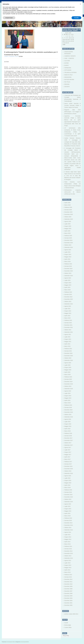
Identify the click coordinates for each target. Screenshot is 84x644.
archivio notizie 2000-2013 (71, 614)
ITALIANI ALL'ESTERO (70, 72)
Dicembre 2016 (68, 466)
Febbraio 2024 (68, 264)
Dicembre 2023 (68, 269)
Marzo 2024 (68, 262)
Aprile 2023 (67, 287)
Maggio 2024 (68, 257)
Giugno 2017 (68, 452)
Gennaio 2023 (68, 294)
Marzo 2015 (68, 516)
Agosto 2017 (68, 447)
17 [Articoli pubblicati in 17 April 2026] (70, 40)
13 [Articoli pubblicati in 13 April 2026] (63, 40)
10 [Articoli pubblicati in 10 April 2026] (70, 38)
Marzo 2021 (68, 346)
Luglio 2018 (67, 422)
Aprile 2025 (67, 231)
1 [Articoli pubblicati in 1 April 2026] (66, 36)
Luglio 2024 (67, 252)
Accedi (66, 623)
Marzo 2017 (68, 459)
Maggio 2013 (68, 568)
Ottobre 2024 (68, 245)
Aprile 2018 (67, 429)
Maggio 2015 (68, 511)
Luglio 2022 (67, 309)
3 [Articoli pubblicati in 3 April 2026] (69, 36)
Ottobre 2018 (68, 415)
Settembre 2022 (69, 304)
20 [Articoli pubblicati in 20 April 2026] (63, 41)
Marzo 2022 (68, 318)
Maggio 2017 (68, 455)
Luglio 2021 (67, 337)
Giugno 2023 (68, 283)
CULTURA (67, 61)
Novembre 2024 (69, 243)
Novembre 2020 (69, 356)
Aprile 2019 (67, 400)
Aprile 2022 (67, 316)
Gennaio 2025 (68, 238)
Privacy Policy (66, 636)
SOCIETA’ (67, 87)
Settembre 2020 (69, 360)
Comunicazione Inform (11, 642)
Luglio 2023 (67, 280)
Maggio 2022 (68, 313)
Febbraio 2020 (68, 377)
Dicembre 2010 (68, 584)
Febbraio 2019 (68, 405)
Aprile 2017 (67, 457)
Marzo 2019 (68, 403)
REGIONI (67, 84)
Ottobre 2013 (68, 556)
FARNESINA (68, 68)
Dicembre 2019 (68, 382)
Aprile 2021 (67, 344)
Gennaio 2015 (68, 520)
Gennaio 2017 (68, 464)
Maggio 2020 (68, 370)
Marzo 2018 (68, 431)
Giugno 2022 (68, 311)
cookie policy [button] (15, 9)
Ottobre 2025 (68, 217)
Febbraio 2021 (68, 349)
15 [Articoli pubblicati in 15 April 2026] (66, 40)
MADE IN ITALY (69, 75)
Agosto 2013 (68, 561)
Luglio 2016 (67, 478)
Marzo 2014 (68, 544)
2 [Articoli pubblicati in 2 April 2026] (68, 36)
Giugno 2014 (68, 537)
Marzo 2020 (68, 375)
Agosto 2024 (68, 250)
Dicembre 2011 (68, 582)
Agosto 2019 (68, 391)
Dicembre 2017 (68, 438)
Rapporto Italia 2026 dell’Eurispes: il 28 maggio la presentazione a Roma (72, 112)
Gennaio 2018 (68, 436)
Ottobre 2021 (68, 330)
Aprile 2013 (67, 570)
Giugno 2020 (68, 367)
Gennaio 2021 (68, 351)
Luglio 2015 (67, 506)
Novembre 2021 (69, 327)
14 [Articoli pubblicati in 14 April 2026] (65, 40)
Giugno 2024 (68, 254)
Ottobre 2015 (68, 499)
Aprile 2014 (67, 542)
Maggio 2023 (68, 285)
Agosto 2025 (68, 221)
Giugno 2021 (68, 339)
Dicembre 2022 (68, 297)
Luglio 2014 (67, 535)
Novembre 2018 (69, 412)
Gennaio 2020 (68, 379)
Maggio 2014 (68, 539)
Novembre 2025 (69, 214)
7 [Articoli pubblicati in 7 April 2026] (64, 38)
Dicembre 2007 (68, 591)
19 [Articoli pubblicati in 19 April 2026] (73, 40)
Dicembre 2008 (68, 589)
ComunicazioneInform (25, 642)
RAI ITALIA (67, 82)
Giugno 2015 (68, 509)
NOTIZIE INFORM (69, 80)
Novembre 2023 (69, 271)
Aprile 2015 (67, 513)
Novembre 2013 (69, 553)
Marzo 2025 (68, 233)
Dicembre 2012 (68, 579)
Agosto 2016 (68, 476)
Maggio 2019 (68, 398)
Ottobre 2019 (68, 386)
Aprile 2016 (67, 485)
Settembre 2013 (69, 558)
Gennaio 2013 (68, 577)
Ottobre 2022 (68, 302)
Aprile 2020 (67, 372)
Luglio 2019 (67, 393)
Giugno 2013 (68, 565)
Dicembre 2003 (68, 601)
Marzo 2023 (68, 290)
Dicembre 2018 (68, 410)
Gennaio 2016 (68, 492)
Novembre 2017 (69, 440)
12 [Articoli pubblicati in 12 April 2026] (73, 38)
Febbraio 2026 (68, 207)
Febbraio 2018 (68, 433)
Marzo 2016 (68, 488)
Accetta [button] (76, 18)
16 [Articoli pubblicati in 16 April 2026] (68, 40)
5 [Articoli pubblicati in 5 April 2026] (73, 36)
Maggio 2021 (68, 342)
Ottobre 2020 (68, 358)
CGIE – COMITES (69, 58)
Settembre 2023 (69, 276)
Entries (68, 625)
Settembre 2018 (69, 417)
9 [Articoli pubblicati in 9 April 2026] (68, 38)
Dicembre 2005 (68, 596)
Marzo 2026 (68, 205)
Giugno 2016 (68, 480)
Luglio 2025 (67, 224)
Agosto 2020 (68, 363)
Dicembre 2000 (68, 605)
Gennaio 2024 (68, 266)
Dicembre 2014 (68, 523)
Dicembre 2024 (68, 240)
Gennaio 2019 (68, 407)
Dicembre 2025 (68, 212)
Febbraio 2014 (68, 546)
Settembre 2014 (69, 530)
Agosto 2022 (68, 306)
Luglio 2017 (67, 450)
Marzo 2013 (68, 572)
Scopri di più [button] (9, 18)
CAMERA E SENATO (70, 56)
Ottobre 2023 (68, 273)
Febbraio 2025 (68, 236)
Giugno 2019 (68, 396)
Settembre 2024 (69, 247)
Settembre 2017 (69, 445)
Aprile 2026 (67, 203)
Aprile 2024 (67, 259)
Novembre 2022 (69, 299)
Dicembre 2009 (68, 586)
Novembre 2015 (69, 497)
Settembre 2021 (69, 332)
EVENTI (67, 65)
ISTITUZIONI (68, 70)
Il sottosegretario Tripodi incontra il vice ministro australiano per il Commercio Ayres (31, 53)
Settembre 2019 (69, 389)
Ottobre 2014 (68, 528)
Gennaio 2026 (68, 210)
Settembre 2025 (69, 219)
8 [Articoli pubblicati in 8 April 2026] (66, 38)
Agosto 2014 (68, 532)
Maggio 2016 (68, 483)
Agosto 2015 (68, 504)
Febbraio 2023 (68, 292)
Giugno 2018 (68, 424)
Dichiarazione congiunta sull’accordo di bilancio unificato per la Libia (72, 192)
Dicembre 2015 (68, 495)
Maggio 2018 (68, 426)
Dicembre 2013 (68, 551)
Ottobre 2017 (68, 443)
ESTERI (9, 46)
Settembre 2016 (69, 473)
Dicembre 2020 (68, 353)
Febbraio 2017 (68, 462)
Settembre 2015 (69, 502)
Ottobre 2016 (68, 471)
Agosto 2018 (68, 419)
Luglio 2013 (67, 563)
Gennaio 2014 (68, 549)
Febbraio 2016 (68, 490)
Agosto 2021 (68, 334)
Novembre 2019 (69, 384)
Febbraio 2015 (68, 518)
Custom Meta (68, 627)
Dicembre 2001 (68, 603)
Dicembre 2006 (68, 593)
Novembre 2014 (69, 525)
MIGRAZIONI (68, 77)
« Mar (64, 44)
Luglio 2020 (67, 365)
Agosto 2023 (68, 278)
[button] (80, 4)
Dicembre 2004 (68, 598)
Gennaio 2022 (68, 323)
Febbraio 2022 (68, 320)
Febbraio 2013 (68, 575)
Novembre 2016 (69, 469)
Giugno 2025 (68, 226)
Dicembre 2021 (68, 325)
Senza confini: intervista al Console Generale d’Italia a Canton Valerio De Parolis (72, 105)
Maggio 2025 (68, 229)
